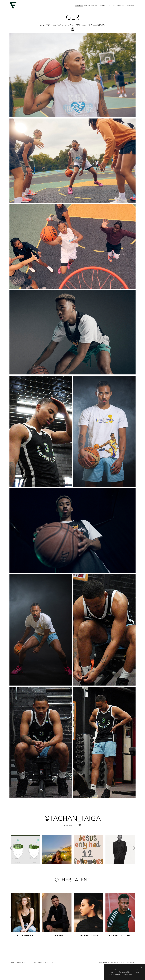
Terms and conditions (43, 963)
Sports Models (91, 6)
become (121, 6)
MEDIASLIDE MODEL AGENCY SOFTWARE (116, 963)
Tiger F (73, 17)
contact (130, 6)
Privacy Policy (18, 963)
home (79, 6)
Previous (11, 848)
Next (134, 848)
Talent (112, 6)
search (103, 6)
